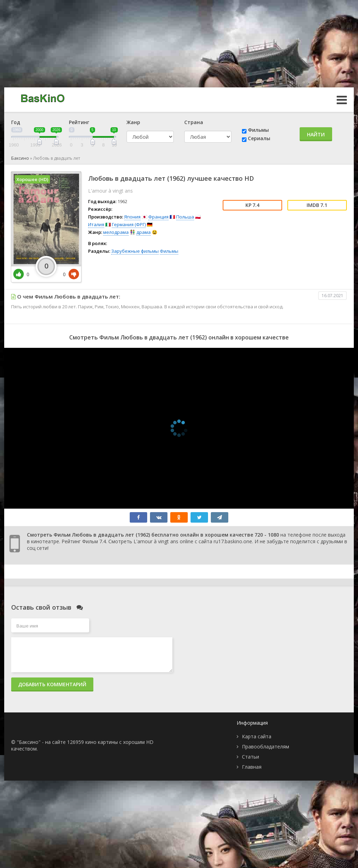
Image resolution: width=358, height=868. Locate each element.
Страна (194, 122)
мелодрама (116, 232)
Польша (185, 217)
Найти (316, 134)
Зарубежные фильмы (135, 251)
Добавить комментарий (52, 684)
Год (16, 122)
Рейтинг (79, 122)
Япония (132, 217)
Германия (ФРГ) (129, 224)
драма (144, 232)
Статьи (250, 757)
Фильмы (258, 130)
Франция (158, 217)
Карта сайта (257, 736)
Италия (96, 224)
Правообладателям (266, 747)
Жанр (133, 122)
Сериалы (259, 138)
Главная (252, 767)
